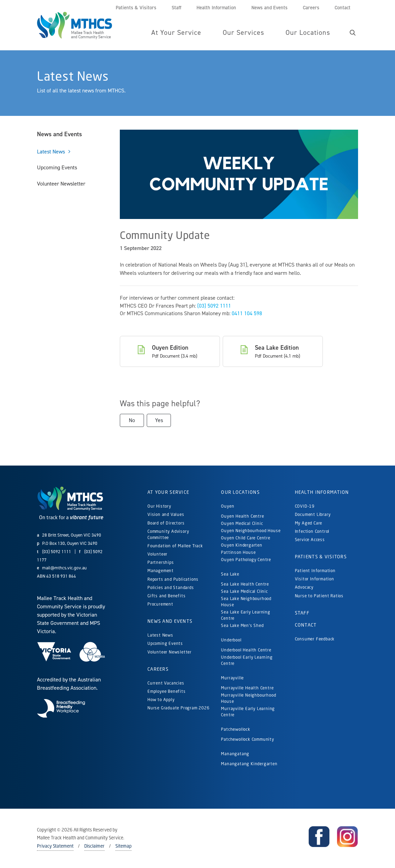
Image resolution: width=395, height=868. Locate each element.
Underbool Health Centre (246, 650)
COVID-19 (305, 506)
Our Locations (240, 492)
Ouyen (228, 506)
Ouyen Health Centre (242, 516)
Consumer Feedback (315, 639)
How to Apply (161, 700)
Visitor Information (315, 579)
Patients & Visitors (321, 557)
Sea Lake (230, 574)
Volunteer (157, 554)
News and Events (59, 134)
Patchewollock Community (247, 739)
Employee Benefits (167, 691)
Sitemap (123, 846)
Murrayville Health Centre (247, 688)
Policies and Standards (171, 587)
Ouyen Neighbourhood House (251, 531)
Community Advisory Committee (168, 534)
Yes (159, 420)
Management (161, 571)
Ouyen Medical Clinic (242, 523)
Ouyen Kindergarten (242, 545)
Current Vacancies (166, 683)
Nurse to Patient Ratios (319, 596)
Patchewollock (235, 729)
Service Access (310, 540)
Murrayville (232, 678)
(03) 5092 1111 (214, 306)
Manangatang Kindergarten (250, 764)
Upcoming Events (57, 167)
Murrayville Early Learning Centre (248, 712)
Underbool (231, 640)
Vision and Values (166, 514)
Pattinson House (238, 552)
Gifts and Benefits (166, 596)
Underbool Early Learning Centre (247, 660)
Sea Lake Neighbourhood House (246, 602)
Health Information (322, 492)
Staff (302, 613)
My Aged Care (309, 523)
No (132, 420)
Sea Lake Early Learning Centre (245, 615)
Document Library (313, 514)
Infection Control (312, 531)
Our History (159, 506)
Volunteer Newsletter (61, 184)
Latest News (51, 152)
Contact (306, 625)
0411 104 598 (247, 313)
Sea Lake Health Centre (245, 584)
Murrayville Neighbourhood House (248, 698)
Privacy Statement (55, 846)
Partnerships (161, 562)
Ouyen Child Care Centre (245, 538)
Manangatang (235, 754)
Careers (158, 669)
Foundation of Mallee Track (175, 546)
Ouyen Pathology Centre (246, 560)
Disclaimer (94, 846)
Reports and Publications (173, 579)
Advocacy (304, 587)
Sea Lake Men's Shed (242, 625)
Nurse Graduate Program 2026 (179, 708)
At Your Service (168, 492)
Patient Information (315, 571)
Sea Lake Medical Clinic (244, 591)
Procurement (160, 604)
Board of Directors (166, 523)
